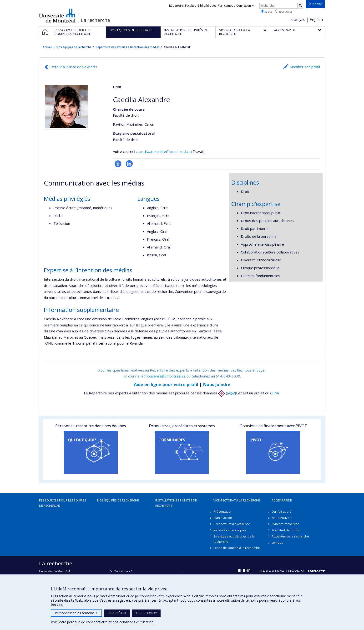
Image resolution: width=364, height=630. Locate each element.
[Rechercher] (300, 6)
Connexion (245, 6)
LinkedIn (129, 164)
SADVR (228, 393)
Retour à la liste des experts (74, 67)
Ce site (266, 11)
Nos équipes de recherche (74, 47)
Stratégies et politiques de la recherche (234, 539)
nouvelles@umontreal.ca (166, 376)
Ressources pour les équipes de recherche (63, 503)
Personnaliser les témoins (76, 613)
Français (298, 20)
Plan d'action (223, 518)
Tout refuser (117, 613)
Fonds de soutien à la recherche (237, 548)
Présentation (223, 511)
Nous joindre (217, 384)
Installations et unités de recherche (176, 503)
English (316, 20)
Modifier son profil (305, 67)
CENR (275, 393)
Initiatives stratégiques (230, 530)
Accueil (47, 47)
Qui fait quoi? (123, 571)
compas (277, 542)
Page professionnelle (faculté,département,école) (118, 164)
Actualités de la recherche (290, 536)
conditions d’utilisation (136, 622)
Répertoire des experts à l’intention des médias (128, 47)
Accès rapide (282, 500)
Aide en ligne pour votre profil (166, 384)
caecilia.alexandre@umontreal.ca (164, 151)
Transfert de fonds (285, 530)
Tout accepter (146, 613)
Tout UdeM (283, 11)
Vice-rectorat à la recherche (237, 500)
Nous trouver (281, 518)
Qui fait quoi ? (281, 511)
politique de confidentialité (87, 622)
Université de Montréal (57, 15)
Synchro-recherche (285, 524)
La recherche (96, 20)
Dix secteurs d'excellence (232, 524)
